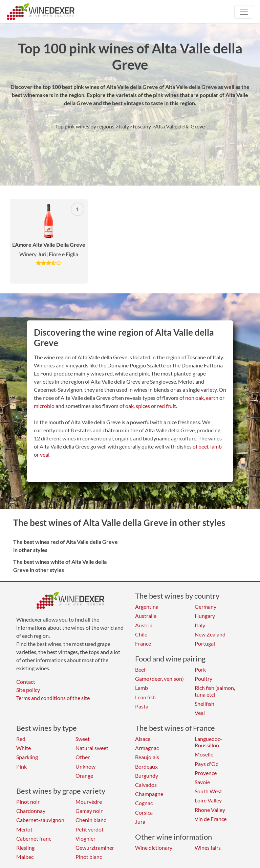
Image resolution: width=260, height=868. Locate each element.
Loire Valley (208, 800)
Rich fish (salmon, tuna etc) (215, 691)
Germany (205, 607)
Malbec (25, 857)
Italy (200, 625)
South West (208, 791)
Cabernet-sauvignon (40, 820)
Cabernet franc (34, 838)
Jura (140, 822)
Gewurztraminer (95, 848)
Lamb (142, 688)
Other (83, 757)
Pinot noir (28, 802)
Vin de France (211, 819)
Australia (146, 616)
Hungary (205, 616)
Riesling (25, 848)
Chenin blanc (91, 820)
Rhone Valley (210, 810)
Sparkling (27, 757)
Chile (141, 634)
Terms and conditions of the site (53, 698)
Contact (26, 682)
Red (21, 739)
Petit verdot (90, 829)
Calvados (146, 785)
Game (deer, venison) (159, 679)
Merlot (24, 829)
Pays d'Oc (206, 764)
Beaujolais (147, 757)
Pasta (142, 706)
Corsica (144, 812)
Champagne (149, 794)
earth (212, 398)
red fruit (167, 406)
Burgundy (147, 776)
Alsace (143, 739)
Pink (21, 766)
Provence (206, 773)
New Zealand (210, 634)
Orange (84, 776)
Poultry (203, 679)
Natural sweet (92, 748)
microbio (44, 406)
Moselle (204, 754)
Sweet (83, 739)
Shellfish (204, 704)
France (143, 643)
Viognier (85, 838)
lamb (216, 446)
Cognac (144, 803)
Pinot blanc (89, 857)
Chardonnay (31, 811)
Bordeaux (146, 766)
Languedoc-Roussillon (208, 742)
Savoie (202, 782)
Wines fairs (208, 848)
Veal (200, 713)
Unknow (85, 766)
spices (143, 406)
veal (45, 454)
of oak (127, 406)
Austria (144, 625)
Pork (200, 669)
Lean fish (145, 697)
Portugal (205, 643)
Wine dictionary (154, 848)
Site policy (28, 690)
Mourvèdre (89, 802)
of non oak (192, 398)
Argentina (147, 607)
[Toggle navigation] (244, 12)
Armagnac (147, 748)
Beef (140, 669)
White (24, 748)
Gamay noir (89, 811)
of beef (200, 446)
